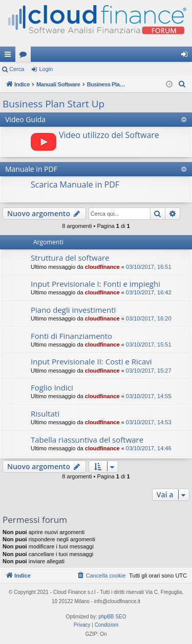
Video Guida (25, 119)
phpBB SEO (113, 617)
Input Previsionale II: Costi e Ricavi (91, 361)
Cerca (17, 69)
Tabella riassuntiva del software (87, 440)
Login (46, 69)
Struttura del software (70, 258)
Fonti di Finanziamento (71, 336)
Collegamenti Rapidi (10, 56)
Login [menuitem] (187, 56)
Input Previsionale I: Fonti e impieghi (95, 284)
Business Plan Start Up (54, 104)
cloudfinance (102, 267)
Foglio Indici (52, 387)
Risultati (45, 413)
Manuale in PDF (31, 169)
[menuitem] (182, 84)
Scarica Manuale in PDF (75, 185)
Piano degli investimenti (73, 310)
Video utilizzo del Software (109, 135)
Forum (25, 56)
